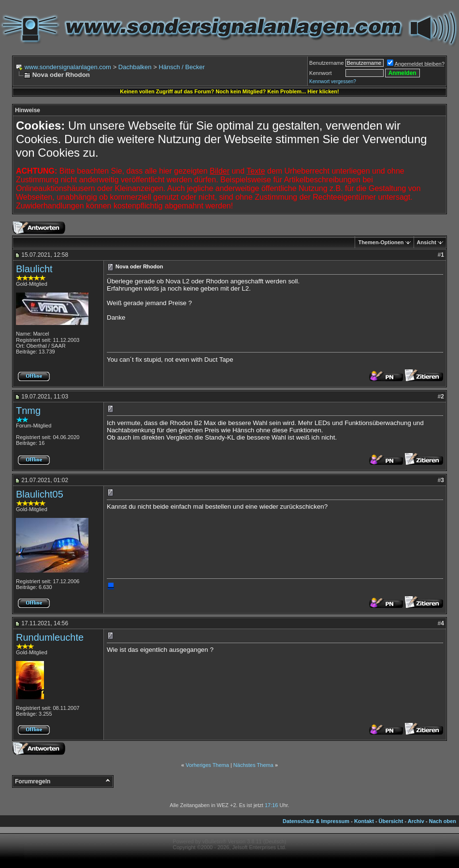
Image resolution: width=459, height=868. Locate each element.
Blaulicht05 (40, 494)
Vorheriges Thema (207, 765)
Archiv (416, 821)
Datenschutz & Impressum (316, 821)
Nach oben (443, 821)
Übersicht (391, 821)
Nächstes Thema (253, 765)
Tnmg (28, 411)
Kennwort (320, 73)
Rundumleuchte (50, 637)
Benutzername (327, 63)
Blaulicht (34, 269)
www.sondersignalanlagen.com (68, 67)
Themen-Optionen (381, 242)
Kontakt (364, 821)
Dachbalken (135, 67)
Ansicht (427, 242)
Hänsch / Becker (181, 67)
